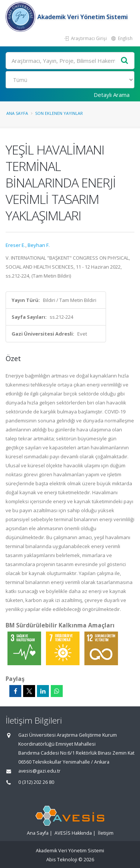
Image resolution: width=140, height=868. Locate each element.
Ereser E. (15, 245)
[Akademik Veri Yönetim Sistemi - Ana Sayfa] (21, 17)
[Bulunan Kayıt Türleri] (70, 80)
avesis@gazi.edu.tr (39, 771)
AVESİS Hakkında (73, 833)
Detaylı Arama (112, 95)
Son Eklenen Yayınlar (59, 113)
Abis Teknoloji (62, 860)
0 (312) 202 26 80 (36, 782)
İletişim (106, 833)
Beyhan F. (39, 245)
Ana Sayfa (17, 113)
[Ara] (70, 61)
